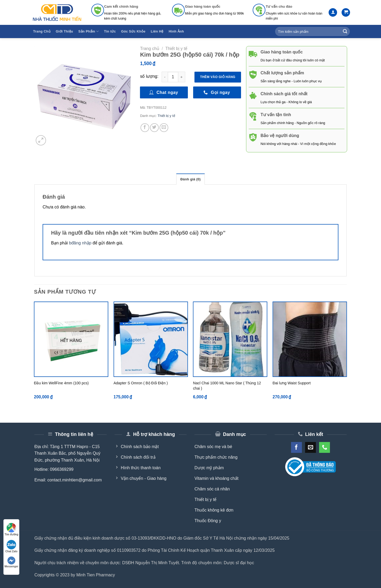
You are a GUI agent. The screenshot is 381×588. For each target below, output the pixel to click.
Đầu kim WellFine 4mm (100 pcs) (61, 383)
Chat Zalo (11, 546)
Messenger (11, 562)
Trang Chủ (42, 31)
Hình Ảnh (176, 31)
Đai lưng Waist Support (292, 383)
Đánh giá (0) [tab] (190, 179)
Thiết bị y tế (176, 49)
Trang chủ (150, 49)
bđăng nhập (80, 243)
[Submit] (345, 31)
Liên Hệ (157, 31)
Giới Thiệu (64, 31)
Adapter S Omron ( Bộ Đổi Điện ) (141, 383)
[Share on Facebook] (145, 128)
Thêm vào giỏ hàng (218, 77)
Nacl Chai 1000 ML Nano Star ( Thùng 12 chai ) (227, 386)
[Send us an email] (310, 447)
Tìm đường (11, 529)
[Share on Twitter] (154, 128)
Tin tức (110, 31)
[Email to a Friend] (164, 128)
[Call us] (325, 447)
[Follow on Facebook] (296, 447)
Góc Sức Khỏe (133, 31)
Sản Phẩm (89, 31)
